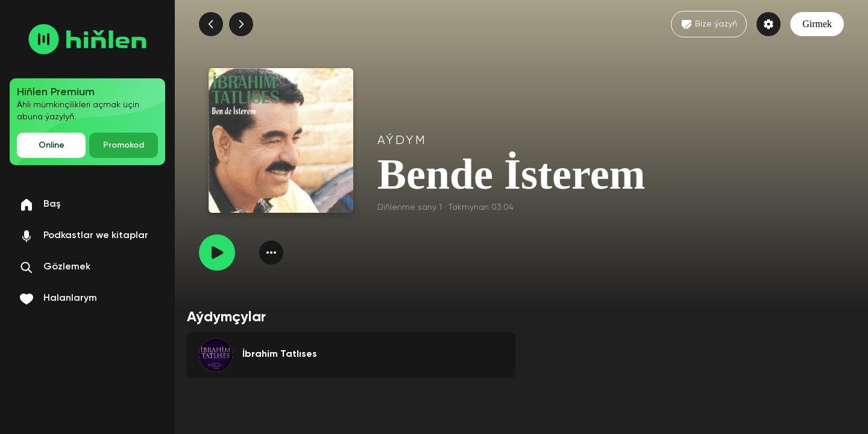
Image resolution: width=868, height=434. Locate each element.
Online (52, 145)
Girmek (817, 24)
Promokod (124, 145)
